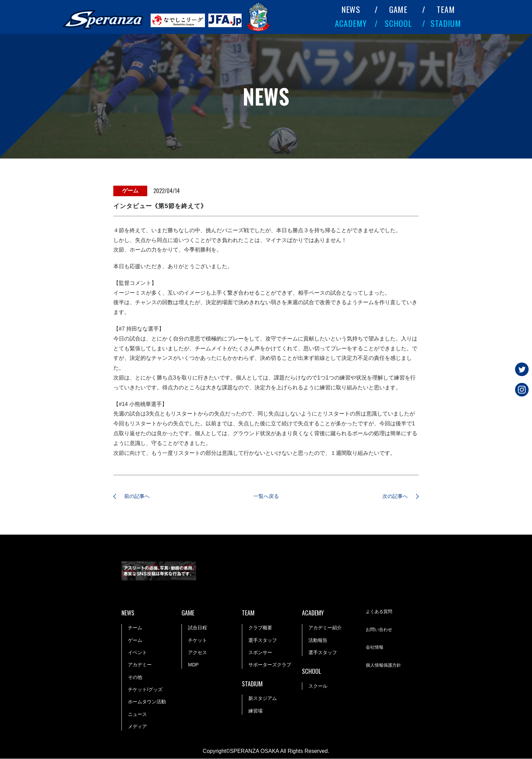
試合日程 (197, 628)
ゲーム (135, 641)
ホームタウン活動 (147, 702)
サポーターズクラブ (270, 665)
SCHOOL (398, 23)
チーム (135, 628)
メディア (137, 727)
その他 (135, 678)
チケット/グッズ (145, 690)
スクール (318, 686)
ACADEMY (351, 23)
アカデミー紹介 (325, 628)
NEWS (351, 9)
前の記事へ (139, 496)
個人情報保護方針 (385, 666)
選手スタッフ (263, 641)
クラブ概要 (260, 628)
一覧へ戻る (266, 496)
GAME (398, 9)
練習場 (255, 711)
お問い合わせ (380, 630)
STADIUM (446, 23)
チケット (197, 641)
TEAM (446, 9)
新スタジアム (263, 699)
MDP (193, 665)
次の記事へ (393, 496)
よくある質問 (380, 612)
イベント (137, 653)
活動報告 (318, 641)
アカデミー (140, 665)
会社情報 (375, 648)
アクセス (197, 653)
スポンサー (260, 653)
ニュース (137, 715)
